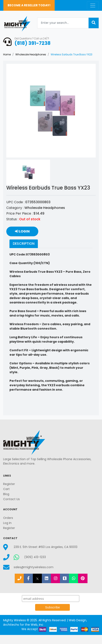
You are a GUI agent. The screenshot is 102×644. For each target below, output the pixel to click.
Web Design (77, 620)
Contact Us (11, 499)
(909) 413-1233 (35, 557)
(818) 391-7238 (32, 43)
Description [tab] (24, 244)
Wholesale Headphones (31, 54)
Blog (6, 494)
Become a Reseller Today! (29, 5)
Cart (6, 489)
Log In (7, 523)
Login (22, 231)
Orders (8, 518)
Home (7, 54)
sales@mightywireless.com (34, 567)
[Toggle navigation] (93, 5)
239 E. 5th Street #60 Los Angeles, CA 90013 (46, 547)
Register (9, 484)
